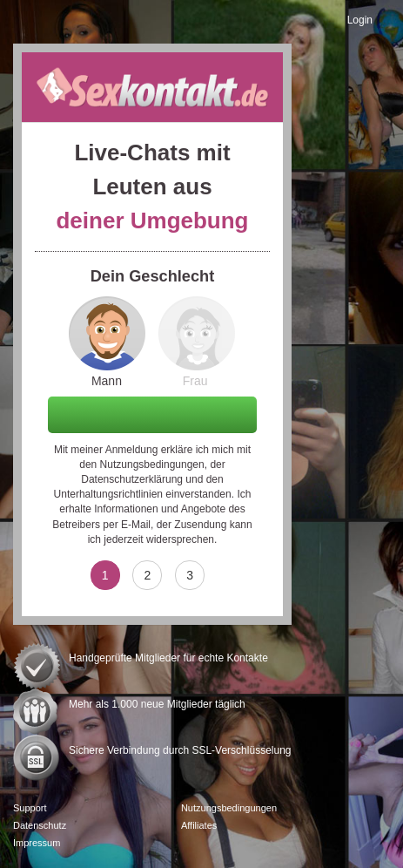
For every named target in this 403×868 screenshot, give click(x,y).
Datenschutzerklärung (132, 479)
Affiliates (199, 825)
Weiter (152, 414)
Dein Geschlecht (153, 276)
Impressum (37, 843)
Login (360, 20)
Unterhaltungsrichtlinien (108, 494)
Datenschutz (40, 825)
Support (30, 808)
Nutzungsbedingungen (152, 465)
